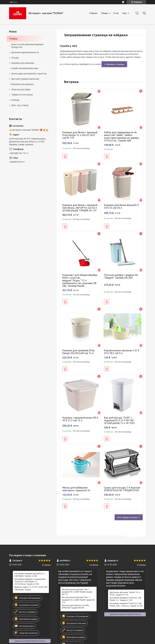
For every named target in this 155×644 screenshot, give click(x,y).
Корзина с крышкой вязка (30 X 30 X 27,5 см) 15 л (80, 419)
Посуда (15, 58)
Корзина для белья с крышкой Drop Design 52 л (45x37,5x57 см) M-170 (80, 135)
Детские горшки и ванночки (25, 79)
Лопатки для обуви (21, 89)
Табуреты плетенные (22, 95)
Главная (93, 13)
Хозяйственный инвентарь (25, 68)
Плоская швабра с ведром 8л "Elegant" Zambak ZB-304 (121, 276)
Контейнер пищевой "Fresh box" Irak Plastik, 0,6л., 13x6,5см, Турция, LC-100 (126, 605)
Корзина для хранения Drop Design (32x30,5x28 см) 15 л (78, 352)
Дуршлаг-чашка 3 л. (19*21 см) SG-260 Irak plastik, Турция (31, 588)
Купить (65, 156)
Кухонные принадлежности (25, 52)
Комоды (15, 100)
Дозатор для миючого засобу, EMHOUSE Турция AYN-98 (76, 607)
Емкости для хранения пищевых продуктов (27, 46)
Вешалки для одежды (23, 84)
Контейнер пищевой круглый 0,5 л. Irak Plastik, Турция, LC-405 (30, 575)
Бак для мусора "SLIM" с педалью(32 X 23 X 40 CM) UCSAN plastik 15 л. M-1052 (119, 420)
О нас (116, 13)
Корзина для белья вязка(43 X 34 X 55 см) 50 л (121, 206)
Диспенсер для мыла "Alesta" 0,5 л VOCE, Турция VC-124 (125, 594)
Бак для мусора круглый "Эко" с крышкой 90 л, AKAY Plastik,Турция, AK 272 (77, 592)
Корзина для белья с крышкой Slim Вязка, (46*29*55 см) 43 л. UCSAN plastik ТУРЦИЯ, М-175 (80, 208)
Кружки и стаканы (115, 64)
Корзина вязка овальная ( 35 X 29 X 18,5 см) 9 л (122, 352)
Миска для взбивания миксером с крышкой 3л (76, 489)
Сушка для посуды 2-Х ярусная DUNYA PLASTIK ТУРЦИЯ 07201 (122, 489)
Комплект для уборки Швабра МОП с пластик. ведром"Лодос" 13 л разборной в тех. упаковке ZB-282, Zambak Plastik (80, 280)
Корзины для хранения (23, 63)
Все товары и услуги (127, 517)
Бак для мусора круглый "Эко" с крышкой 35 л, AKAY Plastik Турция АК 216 (78, 600)
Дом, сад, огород (20, 105)
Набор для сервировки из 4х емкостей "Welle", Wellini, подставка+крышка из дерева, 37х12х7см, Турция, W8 (122, 136)
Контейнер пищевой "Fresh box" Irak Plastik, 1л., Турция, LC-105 (125, 599)
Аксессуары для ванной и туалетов (29, 74)
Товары (105, 13)
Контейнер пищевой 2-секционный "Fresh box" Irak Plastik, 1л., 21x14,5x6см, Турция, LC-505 (30, 582)
